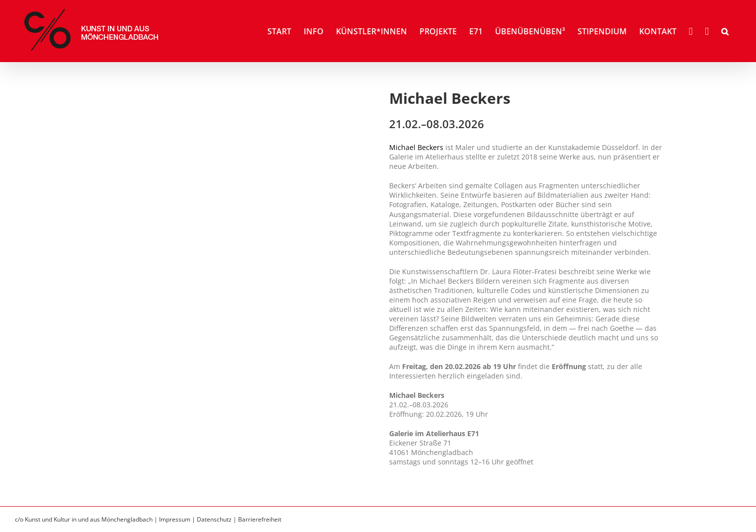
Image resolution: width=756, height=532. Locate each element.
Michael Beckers (416, 147)
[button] (725, 31)
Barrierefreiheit (260, 519)
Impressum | (178, 519)
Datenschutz (214, 519)
